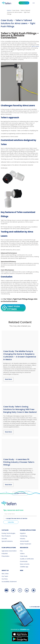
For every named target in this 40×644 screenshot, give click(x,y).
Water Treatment (26, 544)
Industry (23, 539)
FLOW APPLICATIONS (9, 548)
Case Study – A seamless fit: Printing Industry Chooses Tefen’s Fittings (19, 462)
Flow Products (6, 536)
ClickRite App (24, 567)
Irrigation (23, 533)
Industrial (5, 554)
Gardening (24, 536)
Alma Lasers (35, 46)
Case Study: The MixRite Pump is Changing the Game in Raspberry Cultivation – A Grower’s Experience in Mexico (20, 355)
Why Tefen (5, 574)
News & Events (25, 564)
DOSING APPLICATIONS (28, 530)
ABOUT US (5, 570)
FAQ (21, 551)
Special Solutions (7, 541)
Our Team (5, 576)
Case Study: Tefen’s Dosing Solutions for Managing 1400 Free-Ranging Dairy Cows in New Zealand (20, 409)
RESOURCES (24, 548)
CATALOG (5, 530)
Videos (22, 554)
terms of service (22, 518)
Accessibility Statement (9, 582)
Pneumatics (5, 556)
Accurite (4, 539)
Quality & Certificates (27, 559)
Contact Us (24, 3)
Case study (24, 556)
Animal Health (24, 541)
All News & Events (20, 493)
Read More (8, 379)
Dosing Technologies (8, 533)
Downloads (24, 561)
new (22, 570)
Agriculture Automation (9, 551)
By (35, 607)
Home (9, 10)
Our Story (5, 579)
